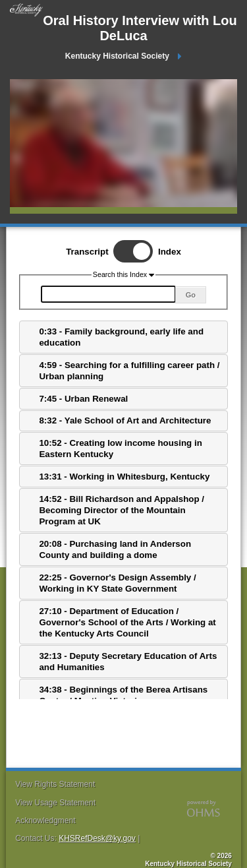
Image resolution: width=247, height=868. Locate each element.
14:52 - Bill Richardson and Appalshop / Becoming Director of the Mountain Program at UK (122, 511)
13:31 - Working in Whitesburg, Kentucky (124, 477)
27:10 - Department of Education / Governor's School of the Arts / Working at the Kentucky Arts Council (127, 623)
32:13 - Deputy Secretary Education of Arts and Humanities (128, 662)
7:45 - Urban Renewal (83, 399)
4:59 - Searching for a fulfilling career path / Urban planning (129, 371)
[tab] (123, 337)
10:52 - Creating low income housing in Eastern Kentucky (120, 449)
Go (191, 295)
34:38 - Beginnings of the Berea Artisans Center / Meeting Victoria (123, 695)
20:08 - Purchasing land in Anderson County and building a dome (115, 549)
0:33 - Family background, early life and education (121, 337)
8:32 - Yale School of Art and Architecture (125, 420)
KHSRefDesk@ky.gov (97, 838)
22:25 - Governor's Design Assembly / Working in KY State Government (117, 583)
